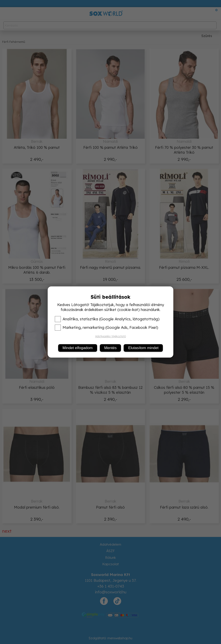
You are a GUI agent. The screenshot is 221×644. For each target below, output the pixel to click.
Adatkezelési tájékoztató (110, 336)
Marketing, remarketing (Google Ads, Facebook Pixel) (106, 327)
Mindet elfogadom (78, 348)
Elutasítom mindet (143, 348)
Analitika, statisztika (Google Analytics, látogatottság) (107, 319)
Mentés (110, 348)
